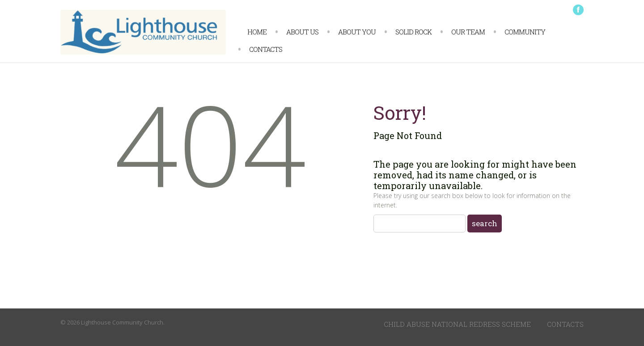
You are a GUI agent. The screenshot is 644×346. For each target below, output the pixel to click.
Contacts (266, 49)
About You (357, 32)
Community (525, 32)
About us (302, 32)
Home (257, 32)
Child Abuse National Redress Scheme (457, 324)
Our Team (468, 32)
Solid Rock (413, 32)
